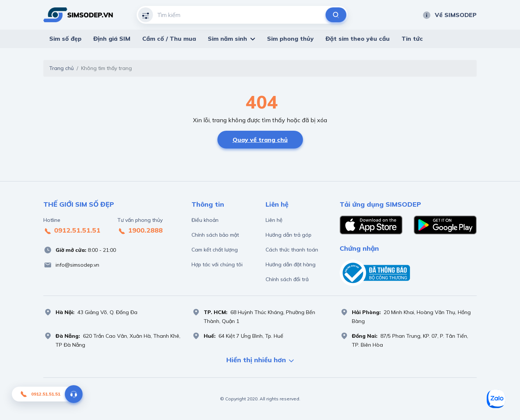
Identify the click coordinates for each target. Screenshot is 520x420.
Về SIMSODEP (449, 15)
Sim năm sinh (227, 39)
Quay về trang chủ (260, 140)
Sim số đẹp (65, 39)
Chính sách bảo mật (215, 235)
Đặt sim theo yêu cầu (358, 39)
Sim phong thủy (290, 39)
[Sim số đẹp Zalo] (496, 399)
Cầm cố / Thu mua (169, 39)
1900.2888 (140, 231)
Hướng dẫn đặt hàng (291, 264)
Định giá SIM (112, 39)
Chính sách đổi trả (287, 279)
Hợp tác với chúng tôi (217, 264)
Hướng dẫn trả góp (289, 235)
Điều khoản (205, 220)
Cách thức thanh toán (292, 250)
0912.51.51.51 (72, 231)
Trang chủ (61, 68)
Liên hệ (274, 220)
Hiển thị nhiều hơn (260, 361)
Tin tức (412, 39)
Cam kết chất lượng (215, 250)
